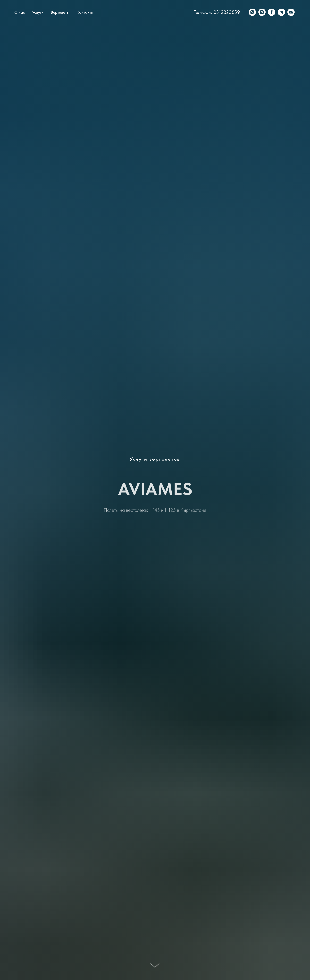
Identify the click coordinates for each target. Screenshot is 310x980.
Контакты (85, 12)
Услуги (38, 12)
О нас (20, 12)
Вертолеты (60, 12)
